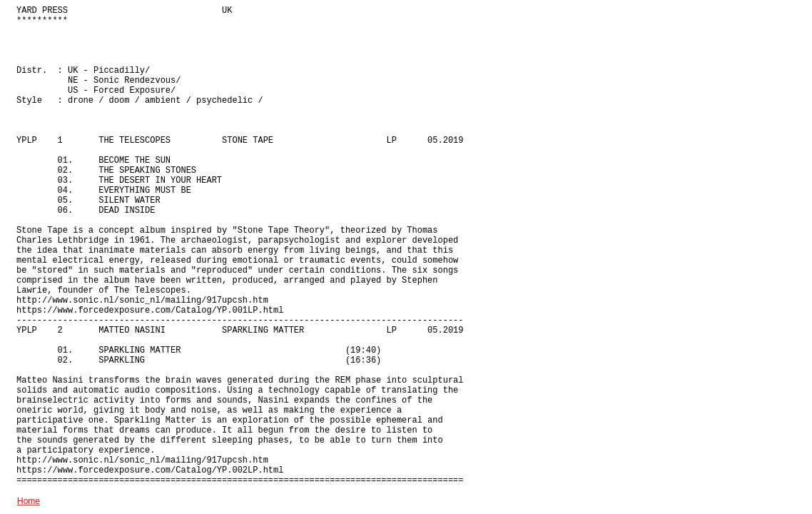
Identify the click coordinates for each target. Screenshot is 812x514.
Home (29, 501)
